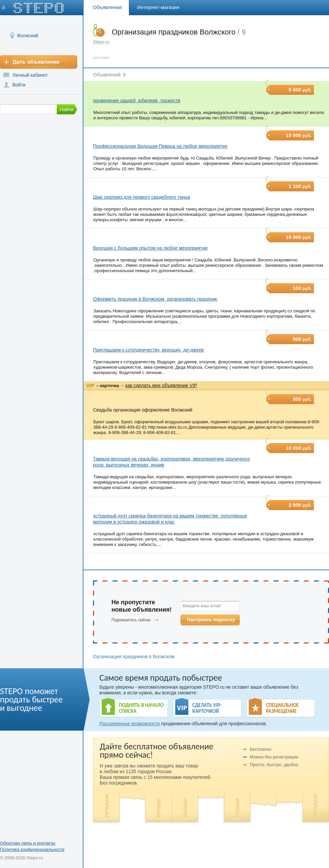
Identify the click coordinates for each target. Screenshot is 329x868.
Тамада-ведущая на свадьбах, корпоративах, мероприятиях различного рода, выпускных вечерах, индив (172, 462)
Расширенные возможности (130, 724)
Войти (19, 85)
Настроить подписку (211, 620)
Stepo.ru (101, 42)
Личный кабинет (30, 75)
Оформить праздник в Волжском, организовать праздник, (156, 299)
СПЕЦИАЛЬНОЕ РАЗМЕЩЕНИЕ (282, 708)
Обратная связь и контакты (28, 843)
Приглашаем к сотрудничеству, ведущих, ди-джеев (148, 350)
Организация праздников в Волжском (134, 657)
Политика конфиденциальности (32, 849)
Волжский (28, 35)
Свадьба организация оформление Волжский (143, 410)
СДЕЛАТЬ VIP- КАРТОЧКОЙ (207, 708)
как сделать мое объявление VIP (161, 385)
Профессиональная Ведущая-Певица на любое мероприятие (160, 146)
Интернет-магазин (158, 7)
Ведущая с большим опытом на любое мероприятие (150, 248)
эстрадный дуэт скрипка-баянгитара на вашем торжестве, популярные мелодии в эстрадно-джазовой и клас (170, 519)
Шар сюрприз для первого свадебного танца (142, 197)
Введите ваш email (202, 606)
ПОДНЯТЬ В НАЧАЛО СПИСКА (141, 708)
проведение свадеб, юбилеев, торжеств (137, 101)
